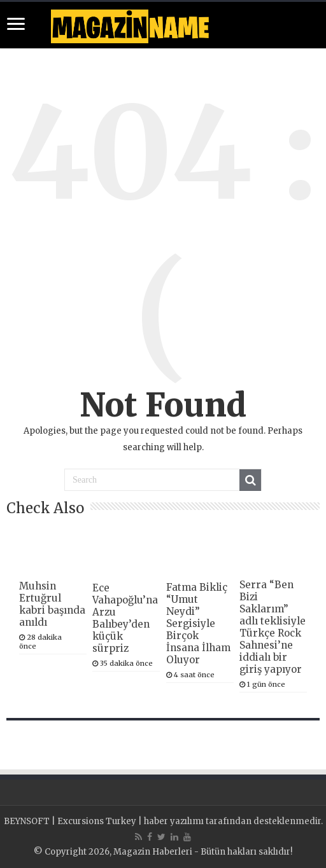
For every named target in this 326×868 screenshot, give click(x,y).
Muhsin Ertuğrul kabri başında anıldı (52, 604)
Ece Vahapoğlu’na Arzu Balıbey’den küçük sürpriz (125, 618)
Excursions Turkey (97, 821)
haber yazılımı (174, 821)
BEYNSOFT (27, 821)
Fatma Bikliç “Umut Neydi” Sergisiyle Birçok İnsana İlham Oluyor (198, 623)
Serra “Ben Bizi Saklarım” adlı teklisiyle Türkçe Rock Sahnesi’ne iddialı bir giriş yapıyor (273, 627)
